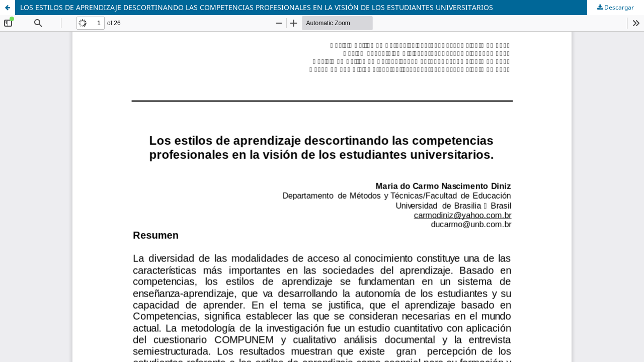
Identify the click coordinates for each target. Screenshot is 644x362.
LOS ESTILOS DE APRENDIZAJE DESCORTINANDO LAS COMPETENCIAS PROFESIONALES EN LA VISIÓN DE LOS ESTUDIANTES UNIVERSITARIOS (257, 7)
